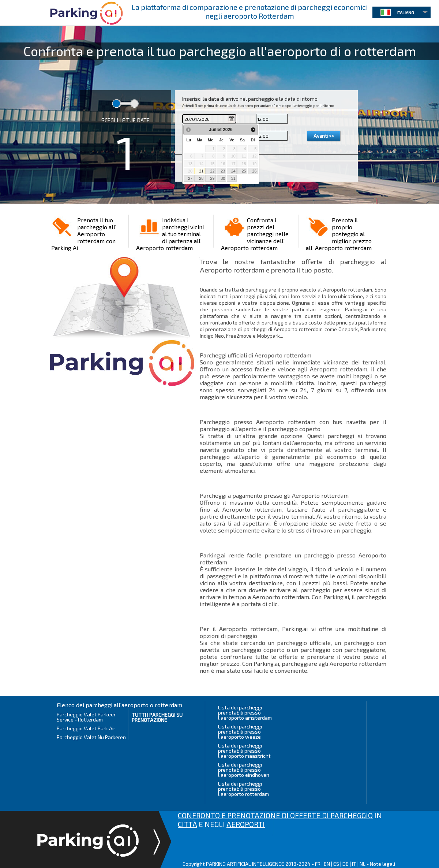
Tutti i (157, 717)
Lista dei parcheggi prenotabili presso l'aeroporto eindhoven (244, 770)
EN (327, 864)
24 (233, 171)
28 (201, 178)
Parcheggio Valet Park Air (86, 728)
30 (223, 178)
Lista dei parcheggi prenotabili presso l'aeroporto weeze (240, 732)
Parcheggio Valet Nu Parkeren (91, 737)
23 (223, 171)
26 (254, 171)
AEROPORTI (246, 824)
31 (233, 178)
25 (244, 171)
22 (212, 171)
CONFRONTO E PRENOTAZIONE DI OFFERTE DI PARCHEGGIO (275, 815)
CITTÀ (187, 824)
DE (346, 864)
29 (212, 178)
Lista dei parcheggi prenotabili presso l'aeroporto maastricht (244, 751)
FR (318, 864)
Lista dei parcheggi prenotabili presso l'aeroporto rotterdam (243, 789)
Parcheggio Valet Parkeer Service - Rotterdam (86, 717)
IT (354, 864)
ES (336, 864)
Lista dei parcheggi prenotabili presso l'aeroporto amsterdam (245, 713)
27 (190, 178)
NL (363, 864)
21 (201, 171)
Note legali (382, 864)
